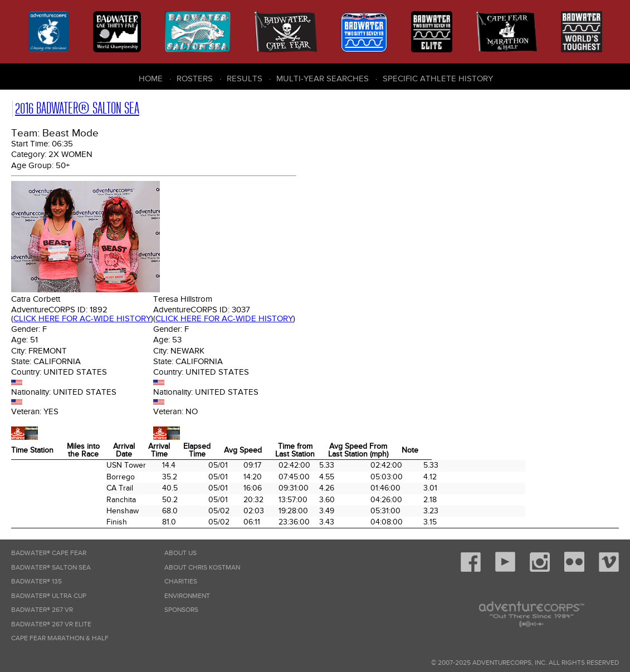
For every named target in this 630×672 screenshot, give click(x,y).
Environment (187, 596)
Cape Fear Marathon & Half (60, 638)
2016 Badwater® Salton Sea (77, 108)
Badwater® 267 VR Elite (51, 624)
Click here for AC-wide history (82, 318)
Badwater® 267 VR (42, 610)
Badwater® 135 (36, 582)
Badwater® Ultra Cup (49, 596)
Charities (181, 582)
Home (151, 79)
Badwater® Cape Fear (49, 553)
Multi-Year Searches (323, 79)
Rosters (195, 79)
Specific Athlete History (438, 79)
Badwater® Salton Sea (51, 568)
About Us (180, 553)
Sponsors (181, 610)
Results (245, 79)
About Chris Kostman (202, 568)
